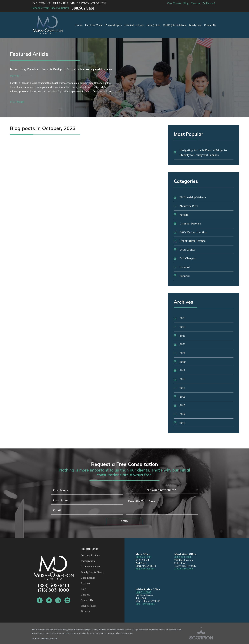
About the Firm (186, 206)
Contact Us (87, 600)
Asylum (181, 215)
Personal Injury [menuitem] (114, 25)
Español (182, 276)
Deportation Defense (190, 241)
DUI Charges (185, 258)
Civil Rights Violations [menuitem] (175, 25)
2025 (180, 318)
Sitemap (85, 611)
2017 (179, 388)
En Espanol (209, 3)
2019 (180, 370)
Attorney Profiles (90, 555)
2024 (180, 327)
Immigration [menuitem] (153, 25)
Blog (186, 3)
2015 (179, 405)
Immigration (88, 561)
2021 (179, 353)
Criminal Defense (187, 224)
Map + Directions (145, 569)
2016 (179, 397)
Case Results (174, 3)
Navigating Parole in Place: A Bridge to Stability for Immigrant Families (200, 153)
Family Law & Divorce (93, 572)
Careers (195, 3)
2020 (180, 362)
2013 (179, 423)
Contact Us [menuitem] (210, 25)
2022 (180, 344)
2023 (180, 336)
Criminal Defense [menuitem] (134, 25)
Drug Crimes (185, 250)
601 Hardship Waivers (190, 197)
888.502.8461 (83, 8)
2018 (179, 379)
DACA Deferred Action (190, 232)
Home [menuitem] (79, 25)
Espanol (182, 267)
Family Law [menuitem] (195, 25)
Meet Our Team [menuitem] (94, 25)
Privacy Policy (89, 606)
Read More (17, 102)
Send (124, 521)
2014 (180, 414)
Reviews (85, 583)
